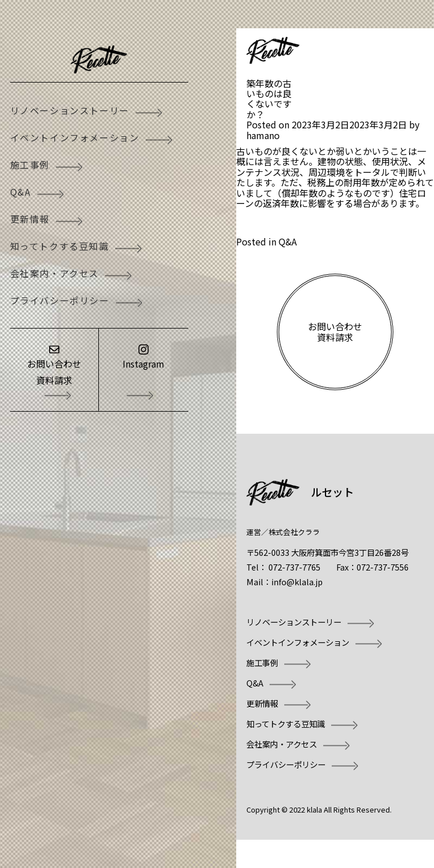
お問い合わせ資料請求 (54, 372)
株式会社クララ (294, 532)
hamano (263, 135)
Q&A (21, 192)
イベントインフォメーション (75, 137)
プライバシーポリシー (60, 300)
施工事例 (30, 165)
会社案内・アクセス (55, 273)
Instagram (144, 364)
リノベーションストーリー (70, 110)
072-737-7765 (294, 567)
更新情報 (30, 219)
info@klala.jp (297, 582)
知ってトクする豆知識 (60, 246)
